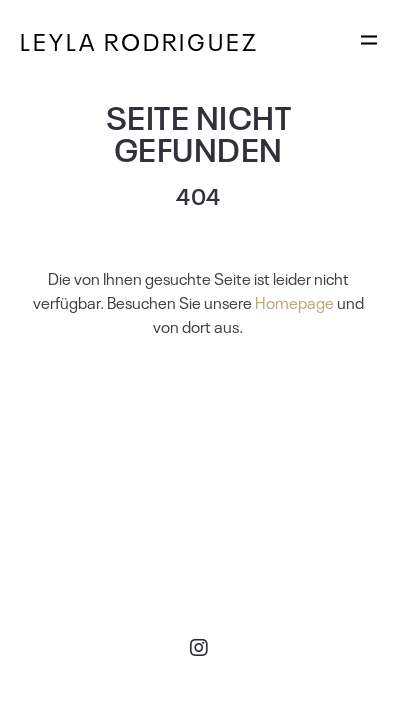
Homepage (294, 302)
